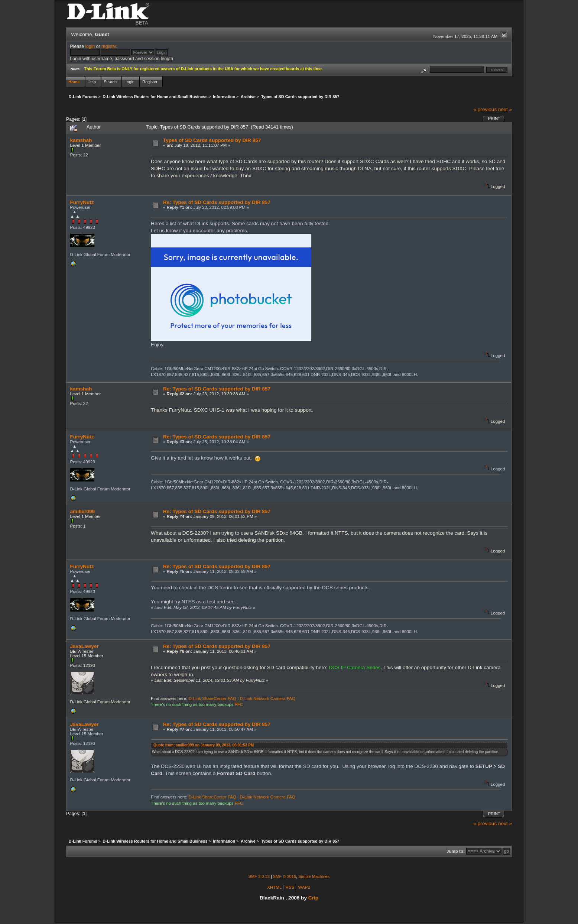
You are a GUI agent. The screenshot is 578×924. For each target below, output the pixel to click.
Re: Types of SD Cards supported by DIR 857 (217, 202)
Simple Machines (314, 876)
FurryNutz (82, 202)
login (90, 46)
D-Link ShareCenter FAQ (212, 698)
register (109, 46)
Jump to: (456, 851)
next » (505, 109)
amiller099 (83, 511)
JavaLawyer (85, 646)
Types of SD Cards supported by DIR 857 (212, 140)
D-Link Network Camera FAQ (268, 698)
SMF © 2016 (285, 876)
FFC (239, 704)
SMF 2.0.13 (259, 876)
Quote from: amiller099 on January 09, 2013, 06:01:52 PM (204, 745)
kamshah (81, 140)
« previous (485, 109)
